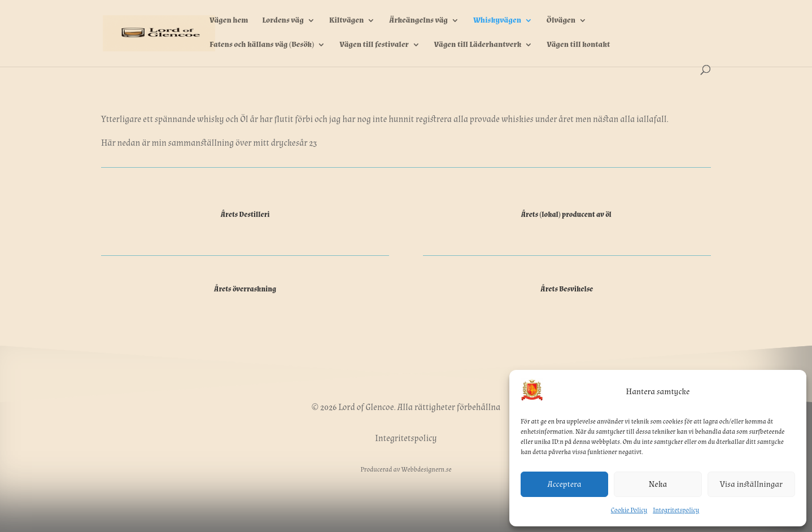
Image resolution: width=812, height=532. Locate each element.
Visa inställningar (751, 484)
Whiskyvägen (497, 21)
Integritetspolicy (676, 510)
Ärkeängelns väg (418, 21)
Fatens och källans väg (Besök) (262, 45)
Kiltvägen (346, 21)
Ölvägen (561, 21)
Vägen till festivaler (374, 45)
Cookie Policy (629, 510)
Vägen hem (229, 21)
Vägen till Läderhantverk (478, 45)
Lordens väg (283, 21)
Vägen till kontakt (578, 45)
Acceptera (565, 484)
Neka (658, 484)
